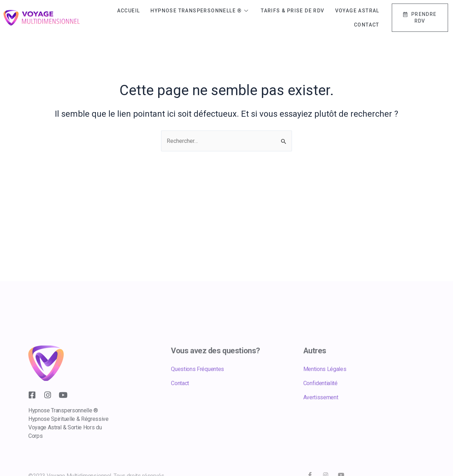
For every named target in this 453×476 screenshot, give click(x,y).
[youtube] (63, 416)
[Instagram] (47, 416)
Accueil (129, 11)
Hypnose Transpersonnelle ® (200, 11)
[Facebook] (32, 416)
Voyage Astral (357, 11)
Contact (367, 25)
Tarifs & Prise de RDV (293, 11)
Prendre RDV (420, 18)
